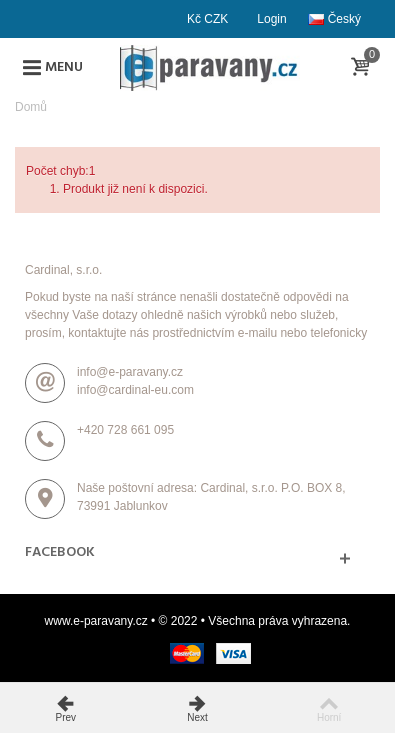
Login (271, 19)
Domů (31, 107)
